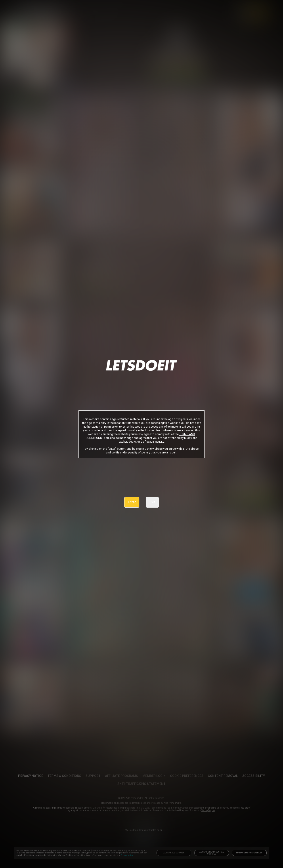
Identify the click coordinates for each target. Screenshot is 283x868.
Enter (132, 502)
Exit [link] (152, 502)
